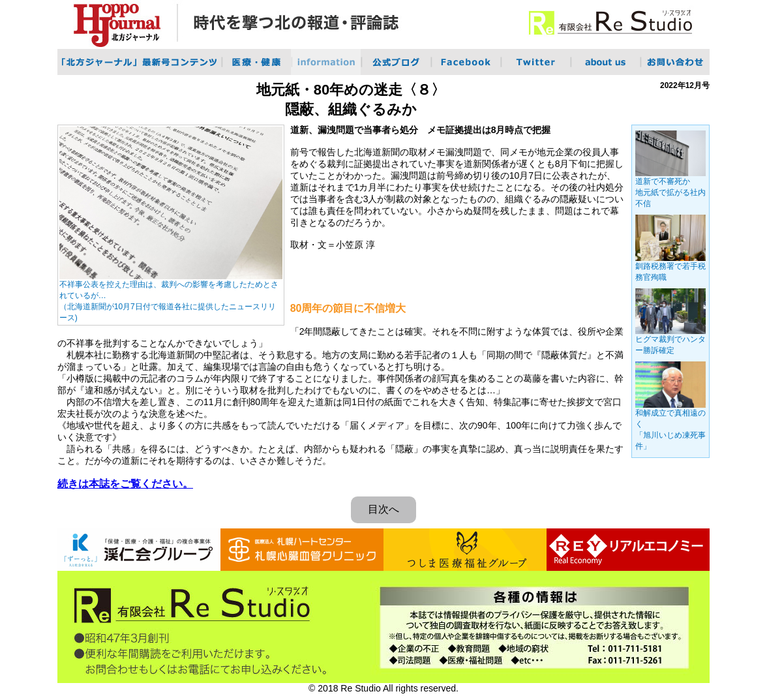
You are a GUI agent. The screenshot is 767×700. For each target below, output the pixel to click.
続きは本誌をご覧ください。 (125, 484)
